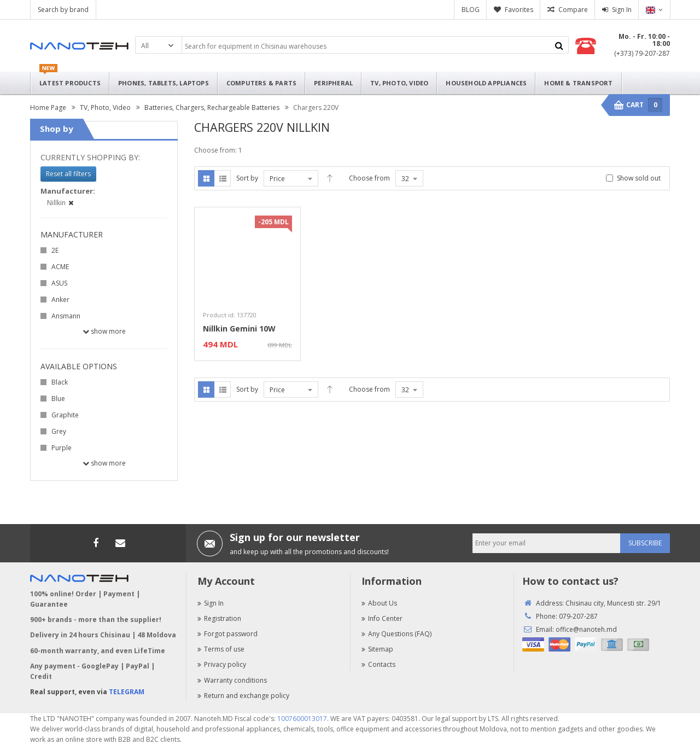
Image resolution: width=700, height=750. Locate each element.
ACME (60, 267)
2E (55, 250)
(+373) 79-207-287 (642, 53)
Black (60, 382)
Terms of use (221, 649)
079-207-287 (578, 616)
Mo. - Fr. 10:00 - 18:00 (644, 40)
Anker (60, 300)
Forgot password (227, 634)
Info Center (382, 618)
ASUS (59, 283)
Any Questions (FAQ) (396, 634)
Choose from (369, 178)
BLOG (471, 10)
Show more (104, 331)
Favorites (519, 10)
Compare (573, 10)
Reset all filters (68, 174)
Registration (219, 618)
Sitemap (377, 649)
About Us (379, 603)
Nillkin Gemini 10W (239, 329)
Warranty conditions (232, 680)
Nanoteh (79, 46)
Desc (330, 178)
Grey (59, 431)
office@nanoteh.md (586, 629)
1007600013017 (302, 719)
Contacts (378, 664)
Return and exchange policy (243, 696)
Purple (62, 448)
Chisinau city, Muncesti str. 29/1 (613, 603)
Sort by (247, 178)
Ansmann (66, 316)
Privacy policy (222, 664)
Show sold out (639, 178)
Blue (58, 399)
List (223, 178)
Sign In (622, 10)
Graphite (65, 415)
